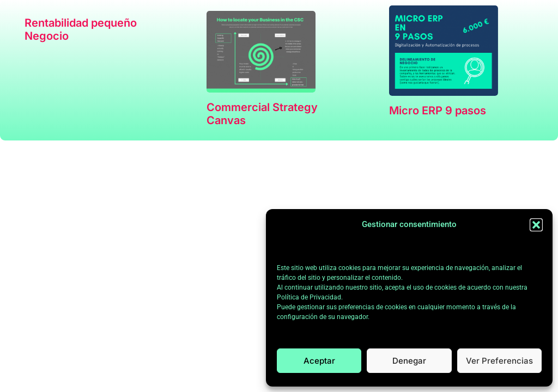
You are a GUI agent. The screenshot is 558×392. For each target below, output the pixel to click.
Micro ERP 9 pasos (438, 111)
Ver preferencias (499, 361)
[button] (536, 225)
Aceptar (319, 361)
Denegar (409, 361)
